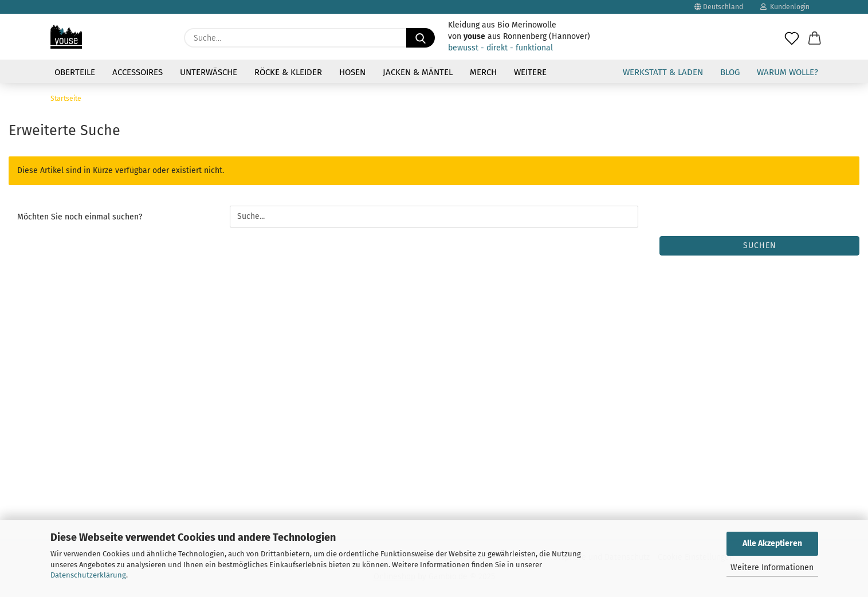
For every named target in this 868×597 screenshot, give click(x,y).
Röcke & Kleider (288, 72)
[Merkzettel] (792, 32)
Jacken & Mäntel (418, 72)
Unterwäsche (209, 72)
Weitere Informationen (772, 567)
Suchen (760, 246)
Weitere (530, 72)
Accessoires (138, 72)
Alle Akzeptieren (772, 543)
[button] (815, 32)
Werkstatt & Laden (663, 72)
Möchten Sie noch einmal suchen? (80, 217)
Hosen (352, 72)
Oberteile (75, 72)
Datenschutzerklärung (88, 575)
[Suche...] (421, 38)
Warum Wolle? (788, 72)
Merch (483, 72)
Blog (730, 72)
